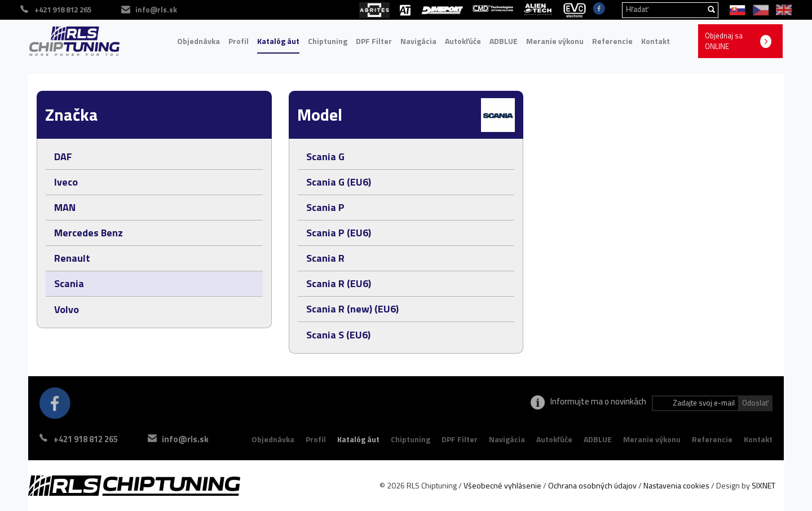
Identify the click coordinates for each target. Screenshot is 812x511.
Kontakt (656, 41)
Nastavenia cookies (676, 485)
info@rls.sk (185, 439)
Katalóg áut (278, 41)
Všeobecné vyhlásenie (502, 485)
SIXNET (764, 485)
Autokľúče (463, 41)
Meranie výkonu (555, 41)
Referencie (612, 41)
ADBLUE (504, 41)
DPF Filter (374, 41)
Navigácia (418, 41)
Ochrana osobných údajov (592, 485)
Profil (239, 41)
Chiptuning (328, 41)
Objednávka (198, 41)
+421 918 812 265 (86, 439)
